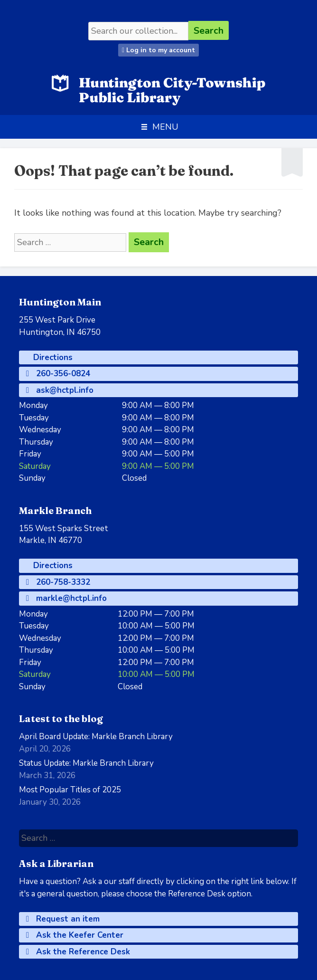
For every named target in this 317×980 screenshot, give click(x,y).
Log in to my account (158, 50)
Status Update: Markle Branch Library (86, 763)
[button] (165, 127)
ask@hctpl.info (60, 390)
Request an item (63, 919)
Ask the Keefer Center (75, 935)
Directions (52, 357)
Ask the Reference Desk (78, 952)
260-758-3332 (58, 582)
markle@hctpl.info (66, 598)
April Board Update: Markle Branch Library (96, 737)
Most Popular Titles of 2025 (70, 790)
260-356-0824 (58, 374)
